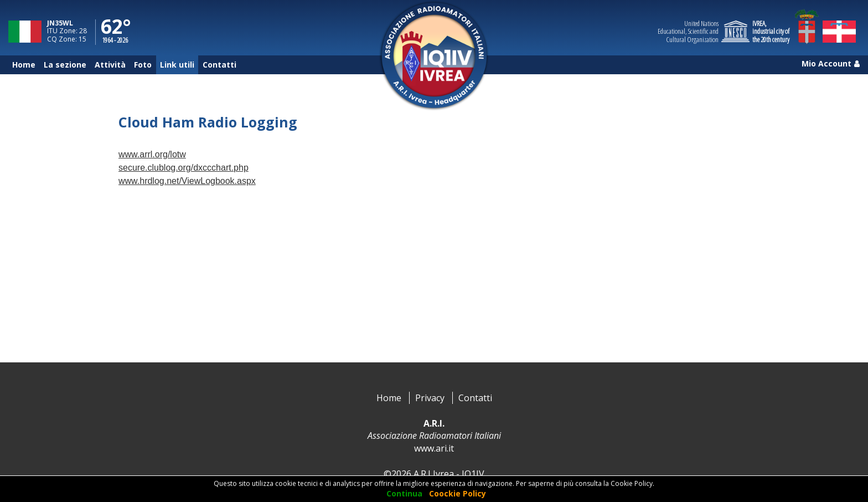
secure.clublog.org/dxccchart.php (184, 168)
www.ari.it (434, 448)
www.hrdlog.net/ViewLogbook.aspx (187, 181)
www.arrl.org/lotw (152, 154)
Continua (404, 493)
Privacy (430, 398)
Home (389, 398)
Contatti (475, 398)
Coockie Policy (458, 493)
